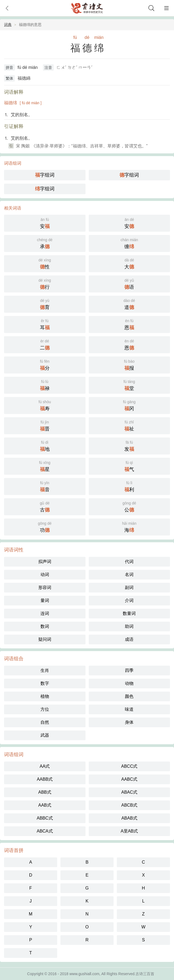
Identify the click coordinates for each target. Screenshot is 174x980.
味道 (129, 709)
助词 (129, 626)
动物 (129, 683)
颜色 (129, 696)
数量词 (129, 613)
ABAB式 (129, 818)
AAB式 (45, 805)
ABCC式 (129, 766)
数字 (45, 683)
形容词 (45, 587)
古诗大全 (87, 8)
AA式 (45, 766)
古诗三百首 (145, 974)
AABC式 (129, 779)
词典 (8, 25)
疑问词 (45, 639)
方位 (45, 709)
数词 (45, 626)
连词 (45, 613)
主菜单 (166, 8)
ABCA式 (45, 831)
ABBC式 (45, 818)
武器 (45, 735)
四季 (129, 670)
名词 (129, 575)
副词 (129, 587)
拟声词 (45, 562)
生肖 (45, 670)
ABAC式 (129, 792)
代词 (129, 562)
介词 (129, 600)
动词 (45, 575)
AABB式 (45, 779)
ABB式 (45, 792)
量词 (45, 600)
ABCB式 (129, 805)
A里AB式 (129, 831)
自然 (45, 722)
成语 (129, 639)
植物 (45, 696)
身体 (129, 722)
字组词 (45, 175)
